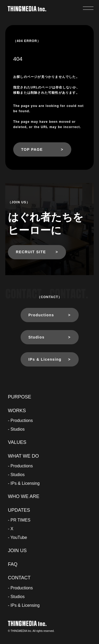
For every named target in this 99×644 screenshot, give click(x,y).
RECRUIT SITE (31, 252)
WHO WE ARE (24, 496)
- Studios (16, 429)
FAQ (13, 564)
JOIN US (17, 551)
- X (11, 529)
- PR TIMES (19, 520)
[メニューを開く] (88, 8)
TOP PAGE (32, 149)
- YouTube (17, 537)
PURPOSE (20, 397)
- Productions (20, 420)
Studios (37, 337)
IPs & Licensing (45, 359)
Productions (41, 315)
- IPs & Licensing (24, 483)
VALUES (17, 442)
